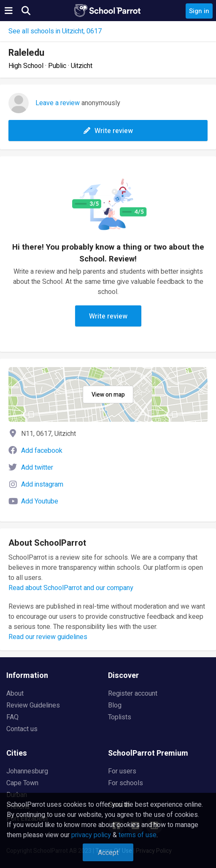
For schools (126, 783)
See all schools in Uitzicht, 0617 (55, 31)
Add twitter (37, 468)
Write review (108, 131)
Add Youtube (40, 501)
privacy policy (91, 835)
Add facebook (42, 451)
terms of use (138, 835)
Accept (108, 853)
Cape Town (22, 783)
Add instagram (42, 484)
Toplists (120, 717)
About (15, 694)
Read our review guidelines (48, 637)
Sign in (199, 11)
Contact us (22, 729)
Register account (133, 694)
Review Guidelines (33, 705)
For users (122, 771)
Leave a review (58, 103)
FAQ (12, 717)
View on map (108, 395)
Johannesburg (27, 771)
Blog (115, 705)
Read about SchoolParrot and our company (71, 588)
